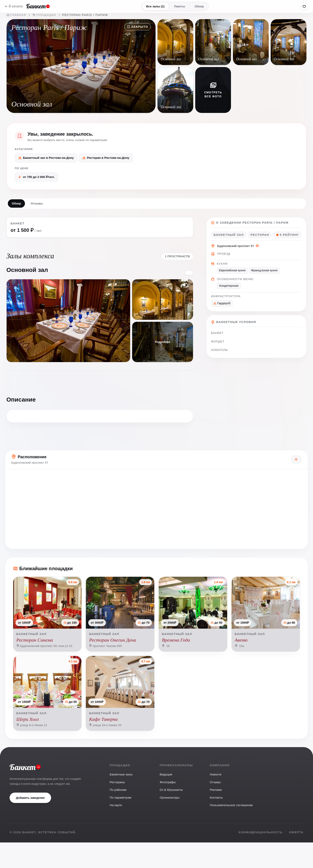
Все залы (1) (155, 6)
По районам (118, 815)
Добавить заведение (30, 823)
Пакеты (180, 6)
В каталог (14, 6)
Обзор (199, 6)
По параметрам (120, 823)
